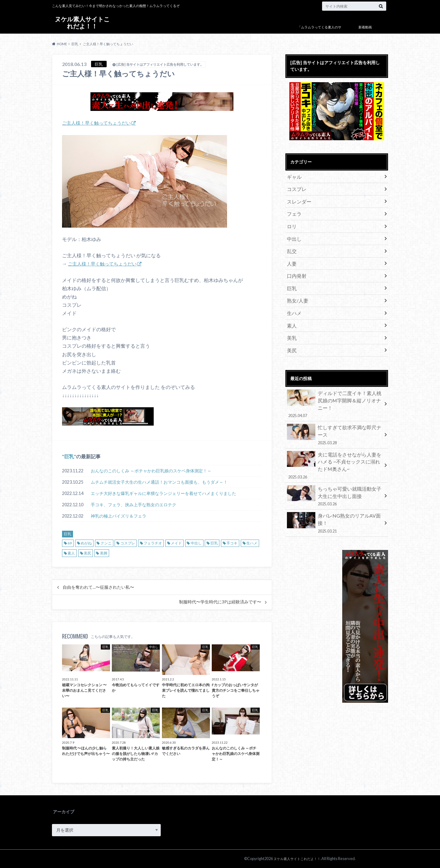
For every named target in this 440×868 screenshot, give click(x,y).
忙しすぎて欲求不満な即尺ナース (335, 405)
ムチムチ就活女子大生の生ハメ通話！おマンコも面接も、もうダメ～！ (159, 482)
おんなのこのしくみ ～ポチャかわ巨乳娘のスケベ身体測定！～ (151, 471)
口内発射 (295, 267)
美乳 (291, 323)
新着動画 (365, 27)
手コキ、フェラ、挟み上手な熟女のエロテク (134, 505)
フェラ (293, 210)
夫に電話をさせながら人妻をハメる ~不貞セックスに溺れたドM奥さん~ (335, 432)
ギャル (293, 176)
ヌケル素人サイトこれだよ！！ (82, 23)
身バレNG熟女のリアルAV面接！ (335, 482)
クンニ (106, 543)
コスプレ (128, 543)
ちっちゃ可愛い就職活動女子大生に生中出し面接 (335, 459)
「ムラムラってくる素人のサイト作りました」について (319, 32)
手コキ (232, 543)
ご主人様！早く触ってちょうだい (99, 123)
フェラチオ (153, 543)
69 (70, 543)
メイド (176, 543)
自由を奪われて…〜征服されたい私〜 (98, 587)
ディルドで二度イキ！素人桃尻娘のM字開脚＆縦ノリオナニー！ (335, 383)
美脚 (104, 553)
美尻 (87, 553)
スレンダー (297, 199)
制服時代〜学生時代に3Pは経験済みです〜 (220, 602)
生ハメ (252, 543)
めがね (86, 543)
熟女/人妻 (296, 289)
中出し (196, 543)
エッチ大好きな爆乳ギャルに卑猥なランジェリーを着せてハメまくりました (163, 493)
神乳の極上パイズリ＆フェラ (119, 516)
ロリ (291, 221)
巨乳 (69, 456)
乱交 (291, 244)
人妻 (291, 255)
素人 (71, 553)
